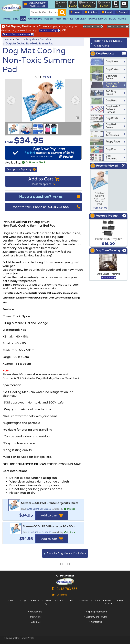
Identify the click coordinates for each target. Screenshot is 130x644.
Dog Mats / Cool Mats (39, 40)
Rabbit (59, 604)
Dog (18, 40)
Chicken (96, 604)
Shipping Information (96, 612)
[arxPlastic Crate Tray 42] (108, 233)
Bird (11, 604)
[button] (11, 100)
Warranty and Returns (96, 617)
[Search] (62, 14)
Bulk (120, 604)
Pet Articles (35, 617)
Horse (35, 604)
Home (8, 40)
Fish (71, 604)
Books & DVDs (108, 604)
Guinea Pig (47, 604)
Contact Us (96, 622)
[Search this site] (44, 13)
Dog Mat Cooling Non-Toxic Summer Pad (29, 44)
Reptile (84, 604)
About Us (35, 622)
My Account (35, 612)
